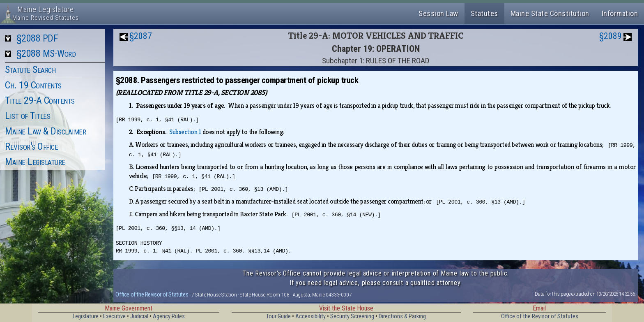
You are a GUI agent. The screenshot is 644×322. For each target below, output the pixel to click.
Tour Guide (278, 316)
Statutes (484, 13)
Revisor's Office (31, 146)
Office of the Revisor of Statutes (152, 294)
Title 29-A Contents (40, 100)
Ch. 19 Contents (33, 85)
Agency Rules (169, 316)
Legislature (86, 316)
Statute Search (30, 69)
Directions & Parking (402, 316)
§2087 (141, 36)
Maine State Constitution (550, 13)
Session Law (438, 13)
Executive (114, 316)
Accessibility (310, 316)
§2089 (611, 36)
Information (620, 13)
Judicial (139, 316)
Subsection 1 (185, 132)
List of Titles (28, 116)
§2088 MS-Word (46, 53)
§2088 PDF (37, 38)
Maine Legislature (35, 162)
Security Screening (352, 316)
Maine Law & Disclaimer (45, 131)
